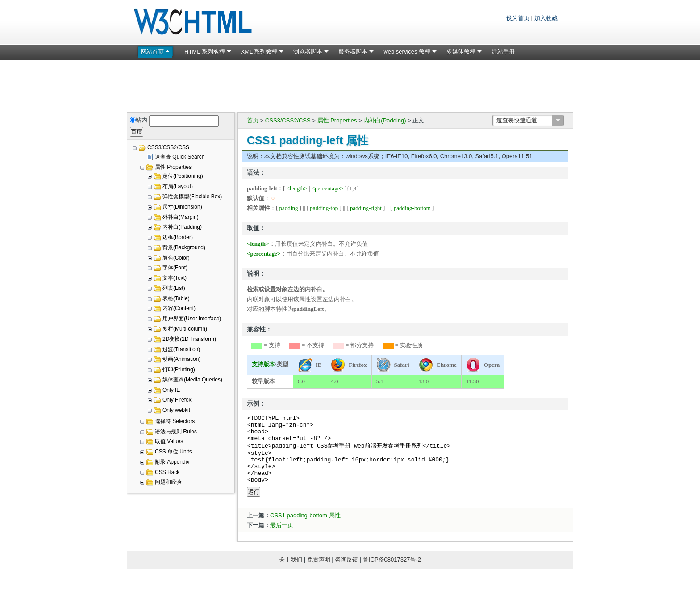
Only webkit (176, 410)
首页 (253, 120)
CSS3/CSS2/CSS (288, 120)
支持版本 (263, 364)
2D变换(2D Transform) (189, 339)
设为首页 (518, 18)
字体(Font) (175, 268)
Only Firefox (177, 400)
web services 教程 (407, 52)
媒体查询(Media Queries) (192, 380)
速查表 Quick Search (180, 157)
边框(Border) (178, 237)
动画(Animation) (181, 359)
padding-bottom (412, 208)
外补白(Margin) (181, 217)
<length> (297, 188)
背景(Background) (184, 247)
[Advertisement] (350, 84)
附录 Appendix (172, 462)
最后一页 (282, 539)
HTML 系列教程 (205, 52)
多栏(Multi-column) (185, 329)
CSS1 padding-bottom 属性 (305, 529)
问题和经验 (168, 482)
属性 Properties (337, 120)
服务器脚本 (353, 52)
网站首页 (152, 52)
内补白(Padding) (385, 120)
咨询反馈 (346, 573)
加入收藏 (546, 18)
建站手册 (503, 52)
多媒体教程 (461, 52)
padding (289, 208)
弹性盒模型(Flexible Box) (192, 197)
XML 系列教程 (259, 52)
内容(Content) (179, 308)
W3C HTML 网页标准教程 (194, 22)
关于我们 (291, 573)
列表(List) (174, 288)
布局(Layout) (178, 186)
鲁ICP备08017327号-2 (392, 573)
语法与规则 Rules (176, 432)
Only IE (171, 390)
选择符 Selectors (175, 421)
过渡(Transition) (181, 349)
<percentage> (327, 188)
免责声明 (319, 573)
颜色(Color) (176, 258)
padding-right (366, 208)
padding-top (324, 208)
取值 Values (169, 441)
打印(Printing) (179, 369)
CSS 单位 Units (173, 452)
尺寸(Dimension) (182, 207)
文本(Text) (175, 278)
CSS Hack (167, 472)
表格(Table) (176, 298)
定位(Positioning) (183, 176)
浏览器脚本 (308, 52)
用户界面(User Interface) (192, 319)
